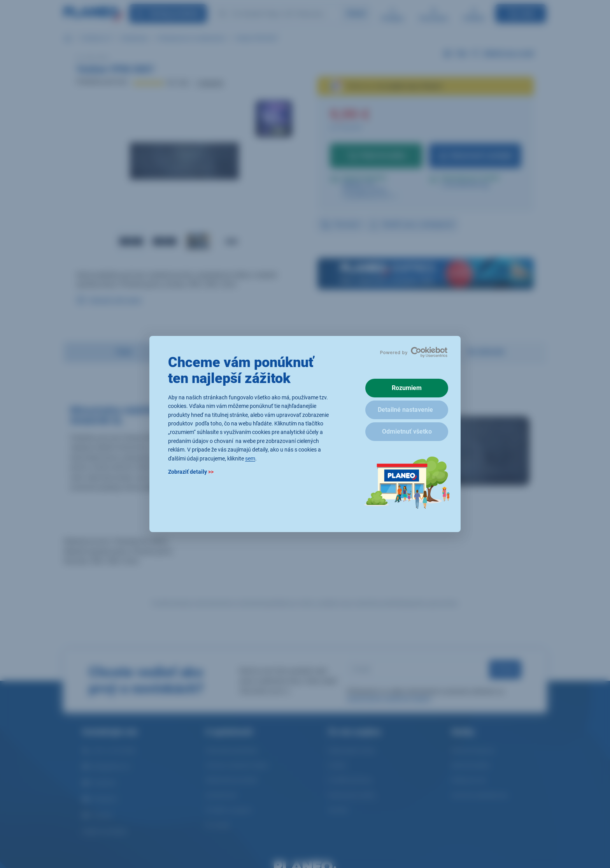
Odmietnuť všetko (407, 431)
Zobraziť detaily (191, 472)
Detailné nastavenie (405, 410)
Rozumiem (407, 388)
